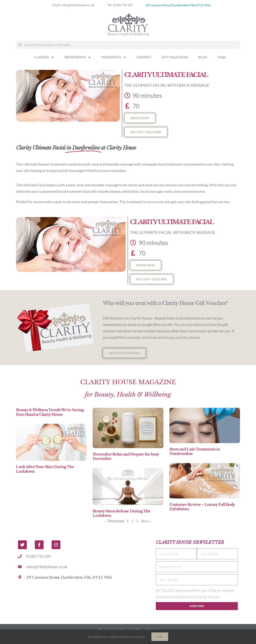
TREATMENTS (77, 57)
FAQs (221, 57)
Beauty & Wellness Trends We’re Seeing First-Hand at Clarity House (50, 412)
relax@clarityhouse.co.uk (47, 567)
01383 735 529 (38, 556)
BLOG (203, 57)
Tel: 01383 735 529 (120, 5)
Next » (146, 521)
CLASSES (44, 57)
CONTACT (144, 57)
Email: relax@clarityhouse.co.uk (73, 5)
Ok (160, 637)
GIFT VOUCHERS (175, 57)
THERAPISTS (114, 57)
